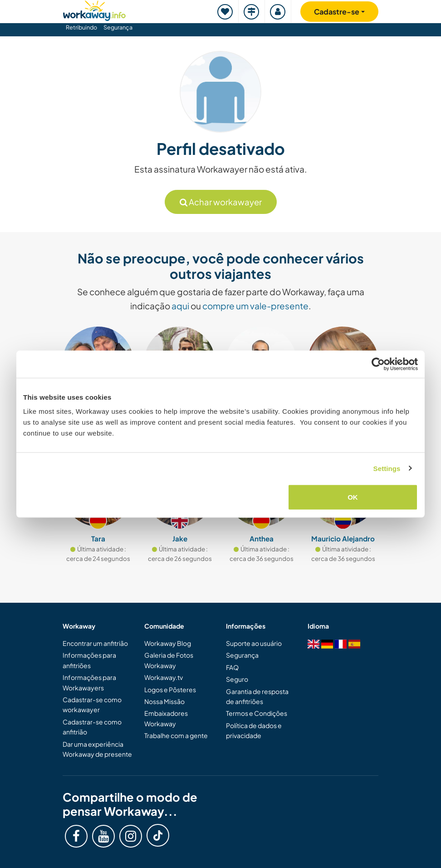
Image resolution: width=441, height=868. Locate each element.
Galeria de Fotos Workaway (169, 660)
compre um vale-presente (255, 306)
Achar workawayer (221, 202)
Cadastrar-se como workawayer (92, 704)
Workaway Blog (168, 643)
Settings (387, 468)
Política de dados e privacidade (254, 730)
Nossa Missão (164, 701)
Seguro (237, 679)
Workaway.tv (164, 677)
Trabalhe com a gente (176, 735)
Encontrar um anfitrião (95, 643)
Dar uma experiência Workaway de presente (97, 749)
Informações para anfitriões (89, 660)
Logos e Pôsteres (170, 689)
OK (353, 497)
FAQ (232, 667)
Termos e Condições (257, 713)
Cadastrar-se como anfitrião (92, 727)
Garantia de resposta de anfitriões (257, 696)
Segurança (118, 27)
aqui (180, 306)
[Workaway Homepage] (94, 9)
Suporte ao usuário (254, 643)
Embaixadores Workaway (166, 718)
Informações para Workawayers (89, 682)
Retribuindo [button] (81, 27)
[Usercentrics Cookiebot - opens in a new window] (378, 364)
